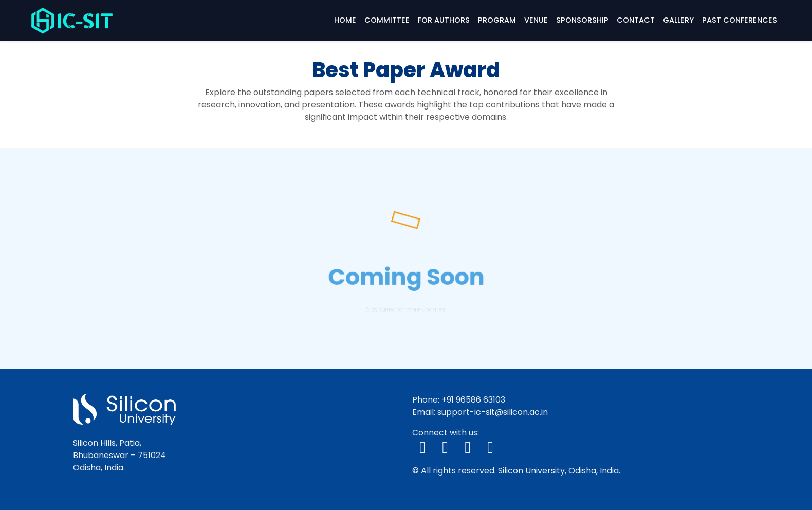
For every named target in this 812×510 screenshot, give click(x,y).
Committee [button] (387, 20)
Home (345, 20)
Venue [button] (536, 20)
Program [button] (497, 20)
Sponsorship (582, 20)
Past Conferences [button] (740, 20)
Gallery (678, 20)
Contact (636, 20)
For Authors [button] (444, 20)
